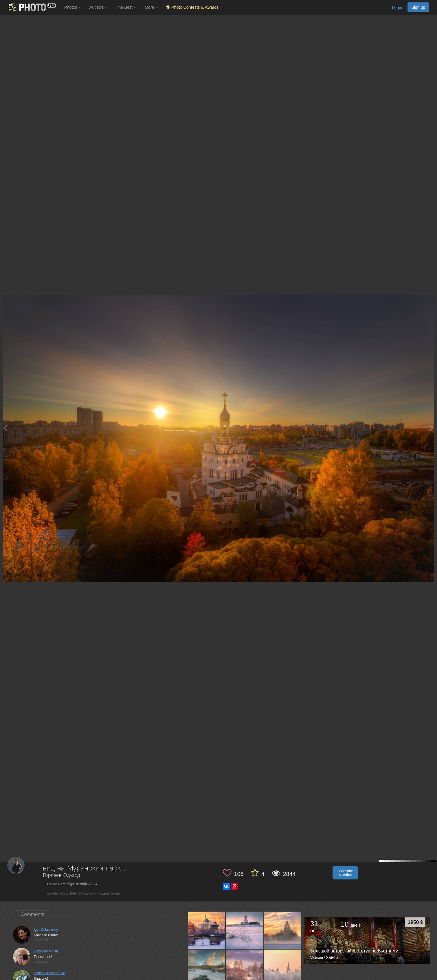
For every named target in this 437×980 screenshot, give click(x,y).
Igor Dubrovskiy (46, 930)
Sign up (418, 7)
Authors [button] (98, 7)
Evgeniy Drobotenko (49, 973)
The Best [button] (126, 7)
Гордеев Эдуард (62, 876)
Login (397, 8)
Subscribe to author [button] (345, 873)
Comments (32, 914)
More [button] (151, 7)
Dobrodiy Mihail (46, 951)
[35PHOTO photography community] (31, 7)
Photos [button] (72, 7)
